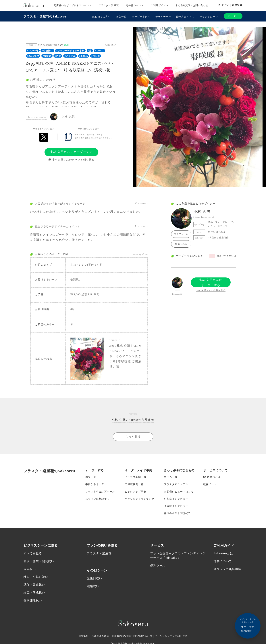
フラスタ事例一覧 (135, 477)
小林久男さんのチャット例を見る (71, 160)
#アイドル (70, 56)
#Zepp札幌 (33, 56)
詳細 (66, 45)
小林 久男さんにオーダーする (71, 152)
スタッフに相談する (98, 499)
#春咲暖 (47, 56)
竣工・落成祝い (34, 593)
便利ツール (158, 566)
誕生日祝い (95, 579)
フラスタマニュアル (176, 484)
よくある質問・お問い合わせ (192, 5)
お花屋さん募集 (98, 637)
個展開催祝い (33, 601)
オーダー (233, 16)
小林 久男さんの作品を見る (211, 290)
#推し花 (96, 56)
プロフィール (181, 234)
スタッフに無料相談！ (248, 625)
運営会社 (80, 637)
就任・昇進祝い (34, 585)
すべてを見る (33, 554)
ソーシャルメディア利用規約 (174, 637)
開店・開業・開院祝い (39, 561)
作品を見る (181, 244)
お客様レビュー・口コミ (179, 492)
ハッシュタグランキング (139, 499)
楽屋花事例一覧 (134, 484)
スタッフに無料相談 (227, 569)
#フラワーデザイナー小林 (70, 51)
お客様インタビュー (176, 499)
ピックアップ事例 (135, 492)
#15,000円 (33, 51)
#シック (100, 51)
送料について (223, 561)
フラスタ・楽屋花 (109, 5)
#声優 (58, 56)
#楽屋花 (83, 56)
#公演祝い (47, 51)
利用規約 (115, 637)
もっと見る (133, 437)
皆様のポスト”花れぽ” (177, 513)
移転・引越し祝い (36, 577)
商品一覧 (121, 17)
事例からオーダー (96, 484)
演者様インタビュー (176, 506)
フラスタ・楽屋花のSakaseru (45, 16)
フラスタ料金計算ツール (100, 492)
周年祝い (30, 569)
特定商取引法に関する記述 (137, 637)
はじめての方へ (101, 17)
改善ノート (210, 484)
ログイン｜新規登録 (230, 5)
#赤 (90, 51)
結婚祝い (93, 586)
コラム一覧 (171, 477)
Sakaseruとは (212, 477)
